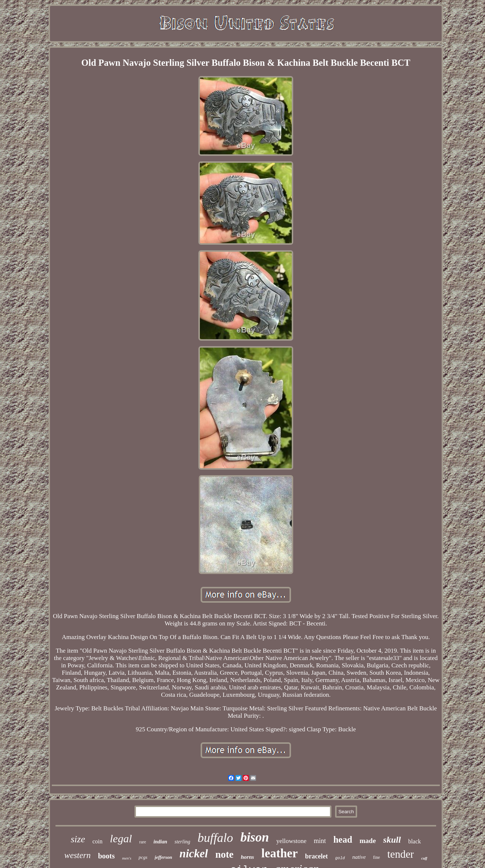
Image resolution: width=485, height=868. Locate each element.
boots (107, 856)
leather (279, 853)
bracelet (316, 856)
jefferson (163, 857)
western (78, 855)
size (78, 839)
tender (400, 854)
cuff (424, 858)
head (343, 840)
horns (247, 857)
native (359, 857)
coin (97, 841)
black (415, 841)
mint (320, 841)
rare (143, 842)
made (368, 841)
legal (121, 838)
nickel (194, 853)
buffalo (215, 838)
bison (255, 837)
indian (160, 842)
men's (127, 858)
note (224, 854)
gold (340, 858)
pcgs (143, 857)
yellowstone (291, 841)
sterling (182, 842)
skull (392, 840)
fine (376, 857)
